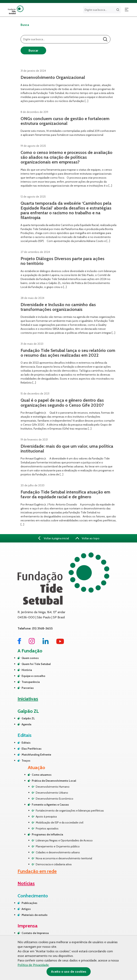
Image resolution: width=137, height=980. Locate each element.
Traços (26, 761)
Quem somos (30, 658)
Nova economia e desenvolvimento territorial (64, 858)
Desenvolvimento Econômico (55, 799)
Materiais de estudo (35, 915)
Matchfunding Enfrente (36, 755)
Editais (26, 743)
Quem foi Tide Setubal (36, 664)
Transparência (31, 682)
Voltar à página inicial (54, 538)
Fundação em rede (37, 871)
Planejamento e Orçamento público (58, 846)
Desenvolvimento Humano (53, 787)
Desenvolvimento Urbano (52, 793)
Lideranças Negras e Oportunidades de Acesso (64, 840)
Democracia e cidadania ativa (54, 864)
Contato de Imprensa (35, 933)
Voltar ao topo (87, 538)
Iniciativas (28, 699)
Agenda (26, 724)
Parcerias (28, 688)
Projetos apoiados (47, 828)
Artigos (26, 909)
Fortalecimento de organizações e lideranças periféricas (70, 811)
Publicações (29, 903)
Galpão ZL (28, 718)
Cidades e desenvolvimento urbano (58, 852)
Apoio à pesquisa (46, 817)
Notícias (26, 883)
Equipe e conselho (33, 676)
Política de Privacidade (33, 965)
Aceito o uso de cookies (69, 972)
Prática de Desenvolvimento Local (54, 781)
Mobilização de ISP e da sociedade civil (60, 822)
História (27, 670)
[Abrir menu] (127, 10)
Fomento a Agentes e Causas (50, 805)
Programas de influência (47, 834)
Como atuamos (42, 775)
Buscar (33, 50)
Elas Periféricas (32, 749)
